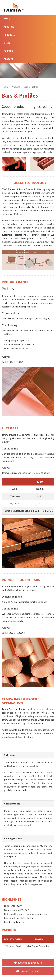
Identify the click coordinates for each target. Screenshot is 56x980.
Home (7, 19)
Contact (8, 59)
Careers (8, 51)
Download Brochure (28, 963)
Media (29, 43)
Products (29, 35)
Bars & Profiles (31, 87)
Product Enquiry (28, 971)
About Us (29, 27)
